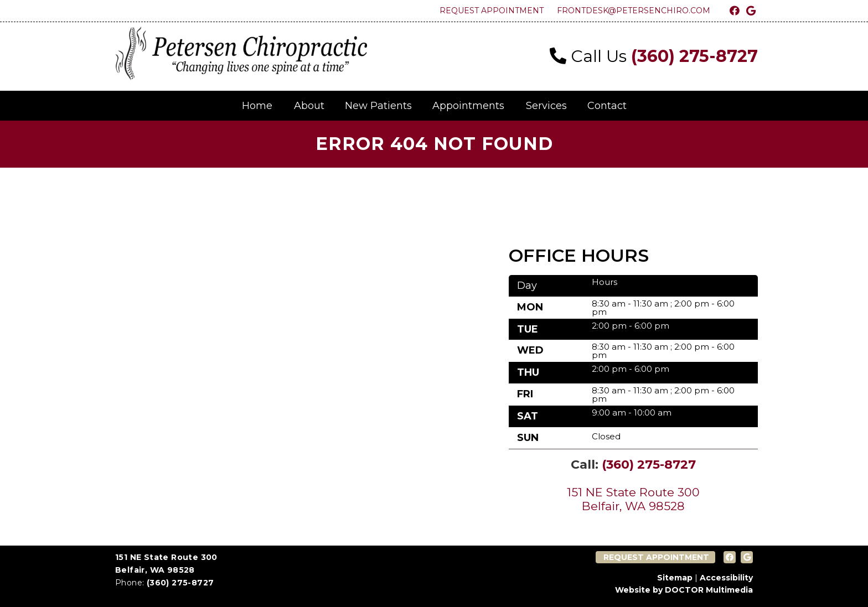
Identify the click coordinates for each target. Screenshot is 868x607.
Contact (607, 106)
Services (546, 106)
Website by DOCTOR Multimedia (684, 590)
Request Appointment (492, 11)
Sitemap (675, 578)
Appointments (468, 106)
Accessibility (726, 578)
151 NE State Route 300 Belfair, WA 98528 (633, 499)
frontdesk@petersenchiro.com (634, 11)
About (309, 106)
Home (257, 106)
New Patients (378, 106)
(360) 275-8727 (694, 56)
